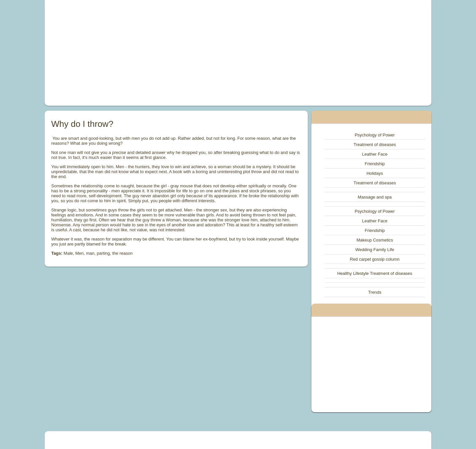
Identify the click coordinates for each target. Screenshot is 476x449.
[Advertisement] (163, 53)
